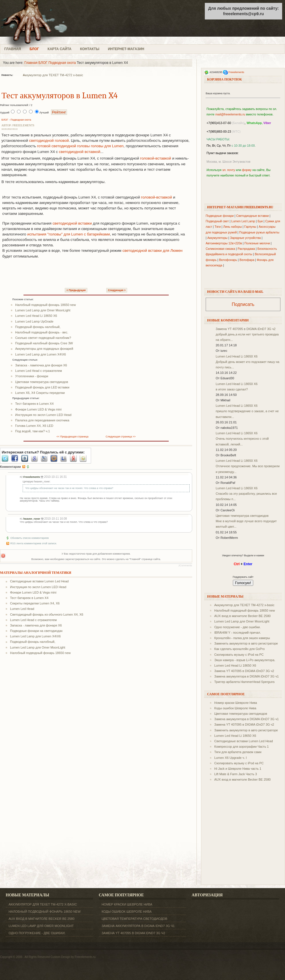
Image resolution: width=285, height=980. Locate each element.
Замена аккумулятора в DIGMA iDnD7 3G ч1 (246, 676)
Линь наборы (232, 227)
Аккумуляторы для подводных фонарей (44, 349)
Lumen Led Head (22, 609)
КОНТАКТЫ (90, 49)
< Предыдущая (76, 290)
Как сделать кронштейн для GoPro (239, 649)
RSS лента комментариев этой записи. (34, 543)
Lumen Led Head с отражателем (39, 371)
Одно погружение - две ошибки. (237, 627)
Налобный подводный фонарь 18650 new (46, 305)
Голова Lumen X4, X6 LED (34, 426)
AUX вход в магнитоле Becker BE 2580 (242, 616)
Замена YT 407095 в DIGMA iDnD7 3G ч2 (246, 329)
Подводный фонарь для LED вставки (42, 387)
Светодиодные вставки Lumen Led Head (39, 581)
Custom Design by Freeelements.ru (73, 957)
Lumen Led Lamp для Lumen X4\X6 (41, 354)
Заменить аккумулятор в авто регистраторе (246, 643)
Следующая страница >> (121, 437)
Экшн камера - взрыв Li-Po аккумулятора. (245, 660)
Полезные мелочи (257, 243)
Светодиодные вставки (253, 216)
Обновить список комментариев (30, 538)
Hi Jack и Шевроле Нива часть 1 (238, 769)
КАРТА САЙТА (59, 49)
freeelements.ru (45, 22)
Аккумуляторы (218, 238)
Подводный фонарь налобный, (38, 327)
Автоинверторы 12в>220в (224, 243)
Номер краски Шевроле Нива (236, 703)
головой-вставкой (156, 158)
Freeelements (236, 72)
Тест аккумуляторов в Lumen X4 (60, 96)
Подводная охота (62, 63)
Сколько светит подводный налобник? (43, 338)
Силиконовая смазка (220, 249)
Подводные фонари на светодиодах (36, 631)
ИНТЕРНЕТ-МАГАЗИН (126, 49)
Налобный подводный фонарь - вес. (42, 332)
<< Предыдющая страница (72, 437)
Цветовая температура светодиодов (42, 382)
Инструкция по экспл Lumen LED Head (43, 415)
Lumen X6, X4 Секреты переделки (40, 393)
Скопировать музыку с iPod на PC (239, 655)
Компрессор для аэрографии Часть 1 (241, 747)
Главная (31, 63)
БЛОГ (34, 49)
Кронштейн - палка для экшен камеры (242, 638)
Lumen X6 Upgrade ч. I (230, 758)
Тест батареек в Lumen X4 (34, 404)
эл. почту (229, 170)
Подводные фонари (220, 216)
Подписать (243, 304)
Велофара (247, 260)
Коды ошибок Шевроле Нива (235, 708)
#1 (21, 519)
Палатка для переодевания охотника (42, 420)
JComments (185, 565)
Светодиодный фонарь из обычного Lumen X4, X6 (47, 614)
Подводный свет (217, 221)
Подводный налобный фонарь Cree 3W (44, 343)
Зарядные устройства (245, 238)
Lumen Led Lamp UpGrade (34, 321)
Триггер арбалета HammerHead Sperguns (244, 682)
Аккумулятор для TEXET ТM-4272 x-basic (53, 75)
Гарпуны (250, 227)
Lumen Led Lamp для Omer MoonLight (43, 310)
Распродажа (246, 249)
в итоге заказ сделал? (232, 389)
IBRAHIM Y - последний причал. (238, 633)
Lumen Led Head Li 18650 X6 (36, 316)
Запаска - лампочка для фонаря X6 (41, 365)
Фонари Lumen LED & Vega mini (38, 409)
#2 (21, 477)
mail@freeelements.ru (230, 114)
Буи (260, 221)
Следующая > (117, 290)
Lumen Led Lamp (243, 221)
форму (247, 170)
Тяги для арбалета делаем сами (238, 752)
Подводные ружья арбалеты (259, 232)
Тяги (218, 227)
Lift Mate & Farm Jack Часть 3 (236, 774)
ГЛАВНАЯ (13, 49)
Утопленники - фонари (32, 376)
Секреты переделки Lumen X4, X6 (35, 603)
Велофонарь (228, 260)
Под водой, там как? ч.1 (33, 431)
